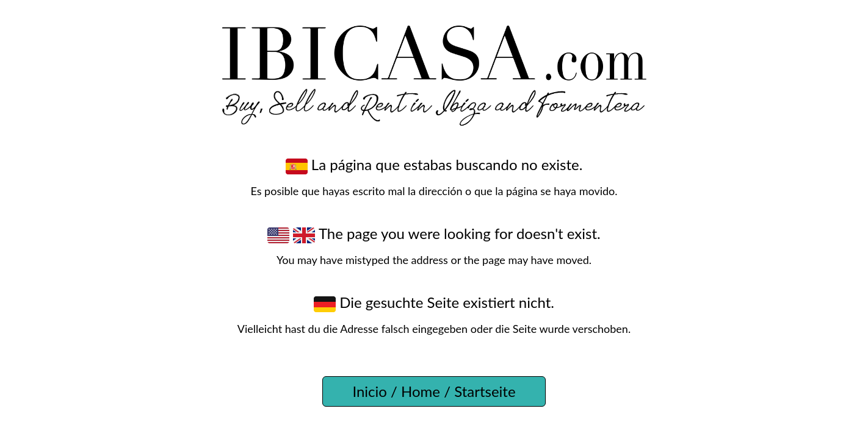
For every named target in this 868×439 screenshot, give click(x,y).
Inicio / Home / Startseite (434, 391)
